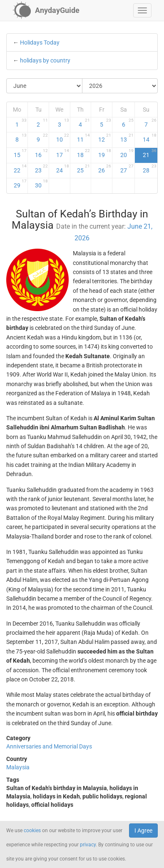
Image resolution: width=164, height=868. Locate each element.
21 (150, 153)
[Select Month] (45, 86)
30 (41, 184)
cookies (32, 831)
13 (127, 138)
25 (83, 169)
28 (150, 169)
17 (63, 153)
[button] (142, 10)
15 (20, 153)
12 (105, 138)
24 (63, 169)
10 (63, 138)
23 (41, 169)
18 (83, 153)
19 (105, 153)
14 (150, 138)
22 (20, 169)
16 (41, 153)
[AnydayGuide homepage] (46, 10)
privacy (88, 845)
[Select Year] (120, 86)
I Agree (143, 831)
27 (127, 169)
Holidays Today (40, 42)
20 (127, 153)
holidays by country (45, 60)
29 (20, 184)
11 (83, 138)
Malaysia (18, 767)
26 (105, 169)
